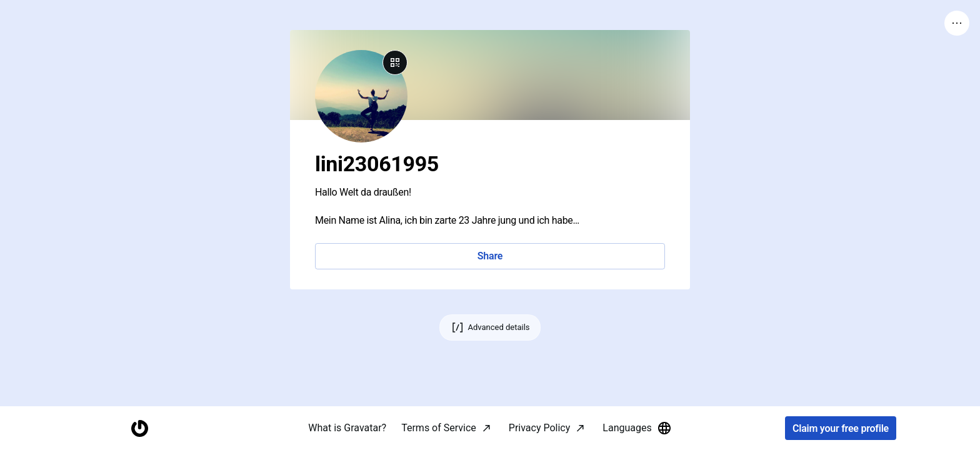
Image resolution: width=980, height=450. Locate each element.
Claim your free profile (841, 428)
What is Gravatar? (347, 428)
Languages (637, 428)
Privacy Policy (540, 428)
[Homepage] (139, 428)
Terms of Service (439, 428)
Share (490, 256)
